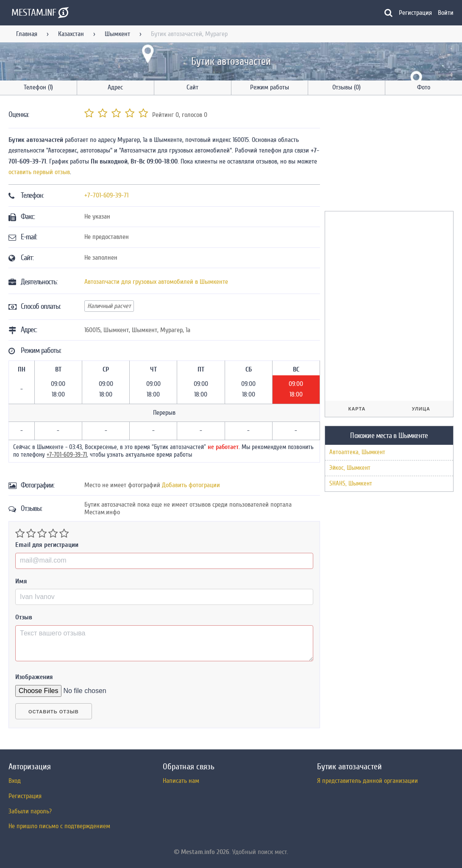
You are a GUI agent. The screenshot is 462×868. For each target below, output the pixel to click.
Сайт (192, 87)
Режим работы (270, 87)
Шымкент (117, 34)
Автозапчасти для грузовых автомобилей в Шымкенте (156, 282)
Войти (446, 13)
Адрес (115, 87)
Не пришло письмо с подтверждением (59, 826)
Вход (15, 781)
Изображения (34, 677)
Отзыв (24, 617)
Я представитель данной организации (367, 781)
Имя (21, 581)
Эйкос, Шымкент (350, 468)
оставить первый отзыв (39, 172)
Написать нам (181, 781)
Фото (424, 87)
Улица (421, 409)
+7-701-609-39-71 (106, 195)
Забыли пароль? (30, 811)
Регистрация (415, 13)
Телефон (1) (38, 87)
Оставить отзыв (54, 712)
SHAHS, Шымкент (351, 484)
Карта (357, 409)
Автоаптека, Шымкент (357, 452)
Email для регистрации (47, 545)
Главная (27, 34)
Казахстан (71, 34)
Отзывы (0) (346, 87)
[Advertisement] (388, 155)
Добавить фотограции (191, 485)
